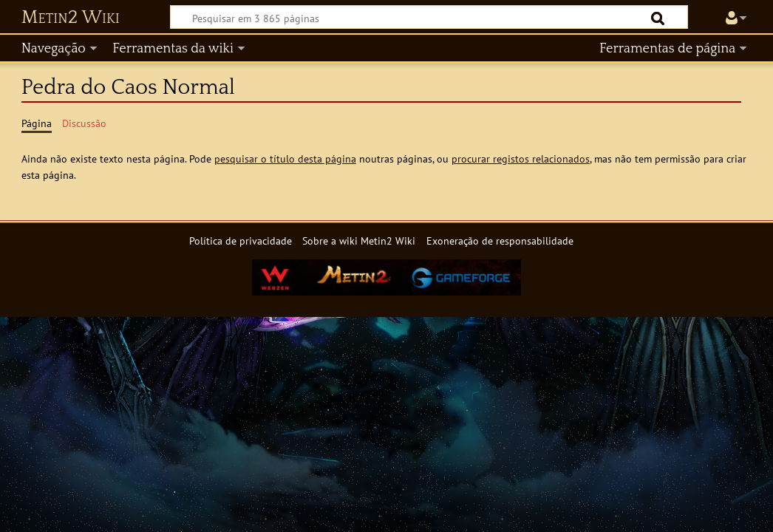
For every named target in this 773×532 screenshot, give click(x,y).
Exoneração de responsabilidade (500, 241)
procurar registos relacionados (521, 158)
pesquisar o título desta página (285, 158)
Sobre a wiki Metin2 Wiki (359, 241)
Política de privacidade (241, 241)
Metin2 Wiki (71, 18)
